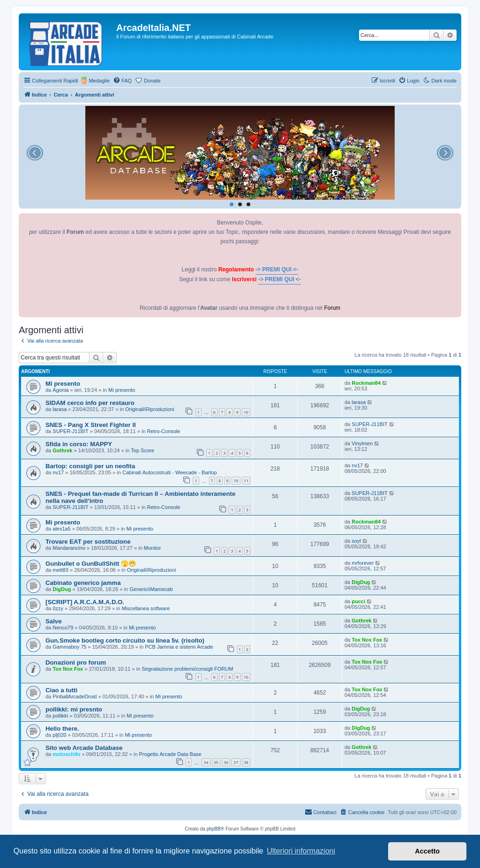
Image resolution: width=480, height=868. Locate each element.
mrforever (363, 563)
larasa (60, 409)
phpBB (214, 829)
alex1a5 (62, 529)
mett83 (60, 570)
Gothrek (62, 450)
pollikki (60, 716)
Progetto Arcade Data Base (170, 754)
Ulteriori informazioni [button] (301, 851)
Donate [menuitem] (152, 81)
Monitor (153, 548)
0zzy (58, 608)
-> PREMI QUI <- (277, 269)
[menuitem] (122, 81)
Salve (53, 621)
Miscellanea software (146, 608)
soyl (356, 541)
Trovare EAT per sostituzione (88, 542)
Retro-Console (164, 431)
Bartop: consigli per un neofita (90, 466)
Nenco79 (63, 628)
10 (246, 412)
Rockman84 (366, 383)
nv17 (58, 472)
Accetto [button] (427, 851)
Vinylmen (362, 443)
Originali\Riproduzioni (150, 409)
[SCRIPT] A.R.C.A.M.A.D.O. (85, 602)
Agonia (60, 390)
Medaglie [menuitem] (99, 81)
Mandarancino (69, 548)
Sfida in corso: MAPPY (79, 444)
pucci (358, 601)
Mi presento (63, 384)
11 (246, 481)
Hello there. (62, 729)
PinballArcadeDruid (75, 696)
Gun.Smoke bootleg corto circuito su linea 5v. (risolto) (125, 640)
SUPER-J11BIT (70, 431)
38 (246, 762)
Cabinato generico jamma (83, 583)
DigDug (62, 589)
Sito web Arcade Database (84, 748)
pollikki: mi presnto (74, 709)
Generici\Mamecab (151, 589)
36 (226, 762)
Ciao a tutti (61, 690)
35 (216, 762)
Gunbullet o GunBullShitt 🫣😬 (91, 564)
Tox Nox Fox (367, 640)
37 (236, 762)
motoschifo (66, 754)
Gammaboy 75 (69, 647)
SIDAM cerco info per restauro (90, 403)
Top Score (142, 450)
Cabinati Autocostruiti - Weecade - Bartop (170, 472)
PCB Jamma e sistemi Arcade (179, 647)
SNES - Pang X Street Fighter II (91, 425)
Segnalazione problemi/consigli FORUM (187, 669)
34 (206, 762)
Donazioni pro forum (76, 662)
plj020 (59, 735)
